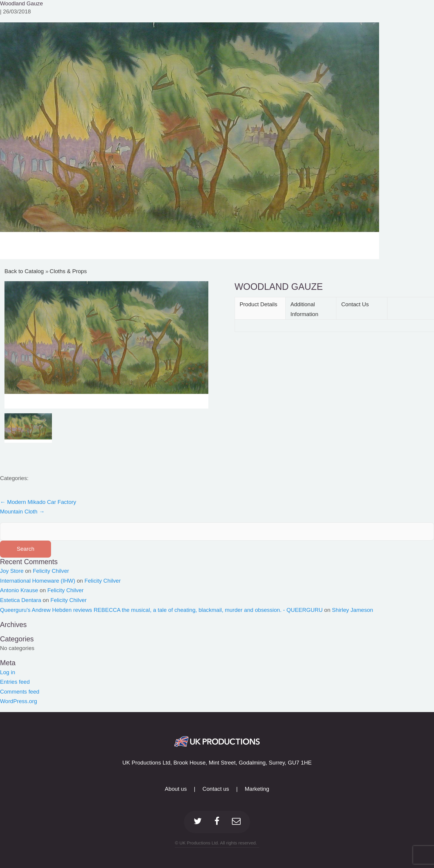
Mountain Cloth (22, 512)
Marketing (257, 789)
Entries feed (15, 682)
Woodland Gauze (21, 3)
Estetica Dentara (21, 600)
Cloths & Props (68, 271)
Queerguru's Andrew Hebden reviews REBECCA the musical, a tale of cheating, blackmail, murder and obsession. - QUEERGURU (161, 610)
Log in (8, 672)
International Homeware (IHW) (38, 581)
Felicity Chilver (51, 571)
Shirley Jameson (353, 610)
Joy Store (12, 571)
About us (176, 789)
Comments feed (20, 692)
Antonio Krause (19, 590)
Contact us (216, 789)
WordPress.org (19, 701)
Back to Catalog (25, 271)
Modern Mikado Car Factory (38, 502)
